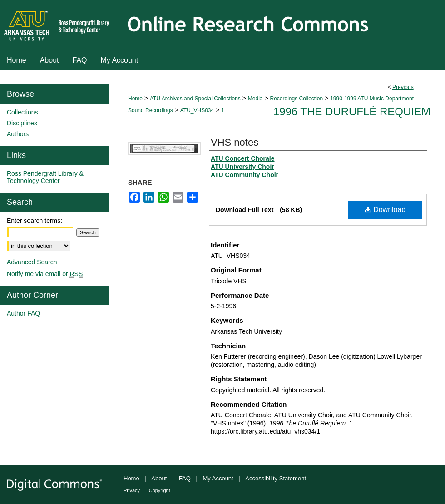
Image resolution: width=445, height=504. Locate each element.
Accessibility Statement (276, 478)
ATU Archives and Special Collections (195, 99)
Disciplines (22, 123)
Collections (22, 112)
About (159, 478)
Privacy (132, 490)
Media (255, 99)
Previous (403, 87)
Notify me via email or (45, 274)
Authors (18, 134)
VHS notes (235, 142)
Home (135, 99)
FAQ (185, 478)
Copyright (160, 490)
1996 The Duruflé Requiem (352, 111)
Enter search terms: (35, 221)
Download (385, 210)
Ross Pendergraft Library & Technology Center (45, 177)
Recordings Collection (296, 99)
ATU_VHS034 (197, 110)
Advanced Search (32, 262)
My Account (218, 478)
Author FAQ (23, 313)
